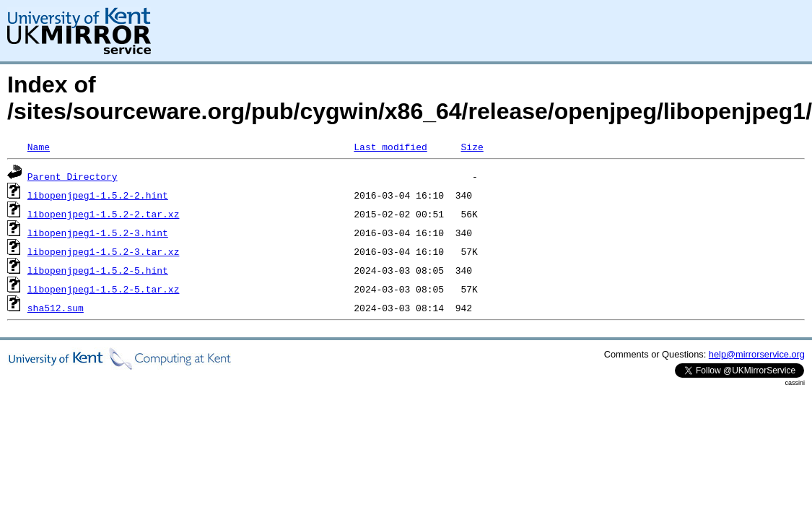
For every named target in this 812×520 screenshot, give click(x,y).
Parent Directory (73, 176)
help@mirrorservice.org (757, 354)
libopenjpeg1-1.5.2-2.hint (98, 195)
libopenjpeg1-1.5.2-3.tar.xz (104, 251)
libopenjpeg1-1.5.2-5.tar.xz (104, 289)
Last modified (390, 147)
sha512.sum (56, 308)
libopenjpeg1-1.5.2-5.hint (98, 270)
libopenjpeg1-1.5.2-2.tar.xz (104, 214)
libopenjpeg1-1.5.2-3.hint (98, 233)
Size (472, 147)
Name (39, 147)
